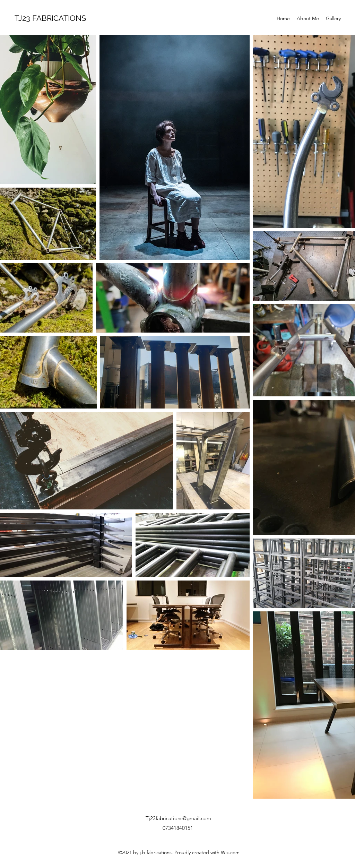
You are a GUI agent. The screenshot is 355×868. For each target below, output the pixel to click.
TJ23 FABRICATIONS (50, 18)
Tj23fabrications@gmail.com (178, 818)
